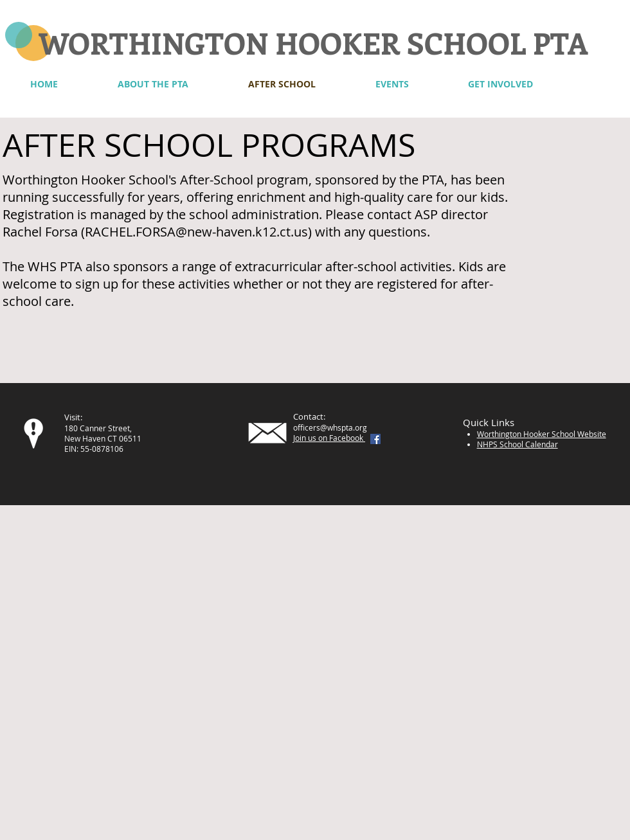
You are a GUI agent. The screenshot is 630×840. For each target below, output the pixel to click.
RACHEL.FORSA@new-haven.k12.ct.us (196, 232)
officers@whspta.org (330, 427)
